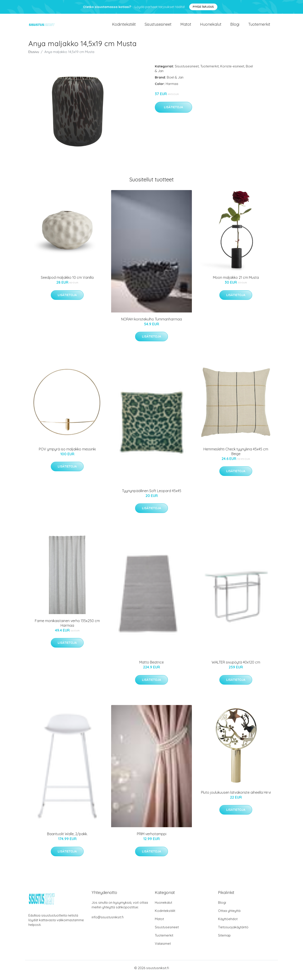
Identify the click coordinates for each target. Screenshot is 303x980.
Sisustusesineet (158, 27)
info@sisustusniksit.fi (108, 922)
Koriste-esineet (232, 71)
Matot (186, 27)
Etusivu (34, 56)
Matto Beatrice (151, 667)
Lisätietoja (173, 112)
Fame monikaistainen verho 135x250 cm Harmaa (67, 627)
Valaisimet (163, 948)
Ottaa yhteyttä (229, 915)
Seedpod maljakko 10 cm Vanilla (67, 282)
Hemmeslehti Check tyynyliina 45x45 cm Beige (236, 456)
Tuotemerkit (259, 27)
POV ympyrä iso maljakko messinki (67, 454)
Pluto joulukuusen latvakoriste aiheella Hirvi (236, 797)
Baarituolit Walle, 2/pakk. (67, 838)
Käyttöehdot (228, 923)
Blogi (235, 27)
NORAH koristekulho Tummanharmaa (151, 324)
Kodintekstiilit (124, 27)
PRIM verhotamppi (152, 838)
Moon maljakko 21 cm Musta (236, 282)
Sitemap (224, 940)
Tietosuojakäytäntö (233, 932)
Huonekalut (211, 27)
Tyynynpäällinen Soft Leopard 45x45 (152, 495)
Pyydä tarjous (203, 7)
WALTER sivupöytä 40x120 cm (236, 667)
